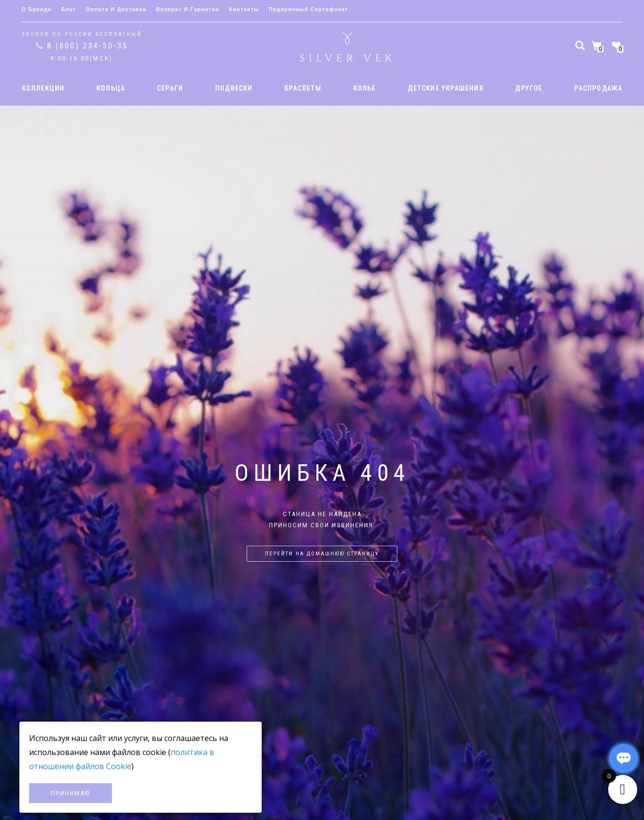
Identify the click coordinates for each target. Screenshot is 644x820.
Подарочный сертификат (308, 9)
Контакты (244, 9)
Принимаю (71, 793)
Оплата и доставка (116, 9)
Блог (69, 9)
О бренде (37, 9)
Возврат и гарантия (188, 9)
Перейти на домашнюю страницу (322, 554)
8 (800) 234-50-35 (87, 46)
